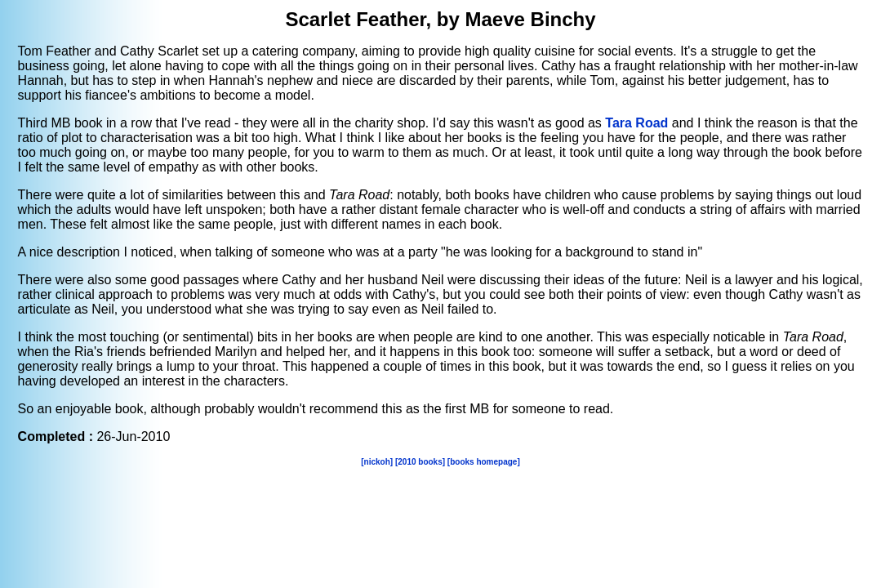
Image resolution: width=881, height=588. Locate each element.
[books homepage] (484, 462)
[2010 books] (420, 462)
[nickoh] (377, 462)
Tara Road (636, 123)
